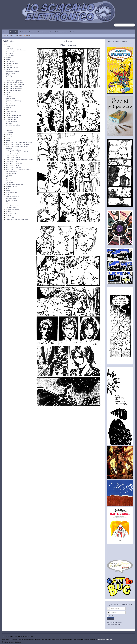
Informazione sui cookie (105, 639)
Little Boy (9, 131)
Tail (7, 202)
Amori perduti (10, 48)
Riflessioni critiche (11, 187)
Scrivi (8, 188)
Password (109, 612)
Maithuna (9, 135)
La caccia (9, 123)
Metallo (8, 138)
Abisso (8, 46)
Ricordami (112, 616)
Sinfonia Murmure (11, 192)
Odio (7, 177)
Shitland (8, 190)
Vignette (8, 212)
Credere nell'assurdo (12, 71)
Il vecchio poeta (11, 106)
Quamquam (10, 183)
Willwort (8, 215)
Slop (7, 194)
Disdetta (8, 75)
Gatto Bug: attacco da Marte (15, 83)
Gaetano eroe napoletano (14, 81)
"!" (7, 44)
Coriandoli (9, 65)
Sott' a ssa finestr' (11, 198)
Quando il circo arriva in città (15, 185)
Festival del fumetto (61, 32)
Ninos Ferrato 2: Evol (12, 156)
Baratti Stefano (10, 54)
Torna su (132, 642)
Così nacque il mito (12, 67)
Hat (7, 94)
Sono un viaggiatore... (13, 196)
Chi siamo (32, 32)
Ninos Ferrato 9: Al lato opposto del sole (18, 169)
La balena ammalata (12, 117)
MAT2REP (9, 137)
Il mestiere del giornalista (14, 100)
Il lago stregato (10, 98)
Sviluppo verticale (11, 200)
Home (5, 32)
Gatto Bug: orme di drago (14, 88)
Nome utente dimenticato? (115, 622)
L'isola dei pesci (11, 112)
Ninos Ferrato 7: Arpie (13, 165)
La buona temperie (12, 121)
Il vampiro (9, 104)
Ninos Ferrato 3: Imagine (14, 158)
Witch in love (10, 217)
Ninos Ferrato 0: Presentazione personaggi (19, 142)
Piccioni (8, 181)
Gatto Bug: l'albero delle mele (15, 85)
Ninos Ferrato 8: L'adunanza (15, 167)
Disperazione (10, 77)
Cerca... (114, 24)
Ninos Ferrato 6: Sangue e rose (16, 163)
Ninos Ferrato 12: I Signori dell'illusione (18, 152)
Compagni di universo (13, 63)
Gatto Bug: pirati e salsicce (14, 90)
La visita (8, 129)
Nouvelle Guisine (11, 173)
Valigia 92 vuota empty (13, 210)
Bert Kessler (10, 56)
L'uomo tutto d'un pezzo (13, 115)
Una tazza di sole (11, 208)
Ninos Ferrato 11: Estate (13, 150)
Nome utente (109, 608)
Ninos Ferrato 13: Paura (13, 154)
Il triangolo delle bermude (14, 102)
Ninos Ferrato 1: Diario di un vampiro (17, 144)
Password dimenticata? (114, 624)
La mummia (10, 127)
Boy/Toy (8, 60)
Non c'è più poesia (12, 171)
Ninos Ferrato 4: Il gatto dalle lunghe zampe (19, 160)
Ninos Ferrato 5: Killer (13, 162)
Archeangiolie (10, 52)
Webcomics (14, 32)
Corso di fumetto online (45, 32)
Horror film (9, 96)
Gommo (8, 92)
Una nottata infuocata (13, 206)
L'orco (8, 113)
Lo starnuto (9, 133)
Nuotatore (9, 175)
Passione (9, 179)
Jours (8, 110)
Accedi (110, 619)
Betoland (9, 58)
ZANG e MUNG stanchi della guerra (17, 219)
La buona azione (11, 119)
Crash (8, 69)
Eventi (72, 32)
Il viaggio (9, 108)
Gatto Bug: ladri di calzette (14, 87)
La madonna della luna (13, 125)
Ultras (8, 204)
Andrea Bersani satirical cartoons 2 (17, 50)
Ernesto (8, 79)
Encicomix (23, 32)
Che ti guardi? (10, 62)
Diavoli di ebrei (10, 73)
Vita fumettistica (11, 214)
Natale (8, 140)
